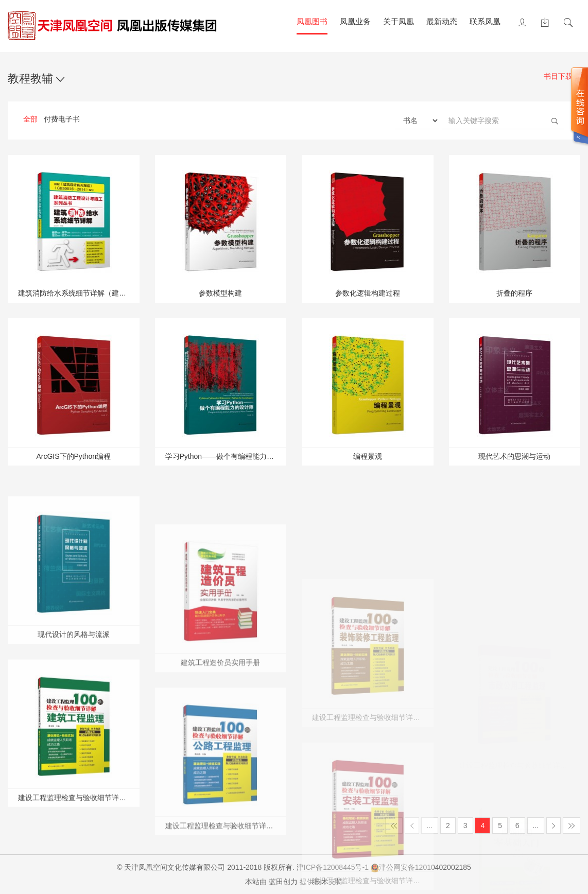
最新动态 (442, 21)
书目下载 (562, 77)
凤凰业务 (355, 21)
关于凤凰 (399, 21)
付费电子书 (62, 119)
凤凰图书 (312, 21)
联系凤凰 (485, 21)
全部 (30, 119)
